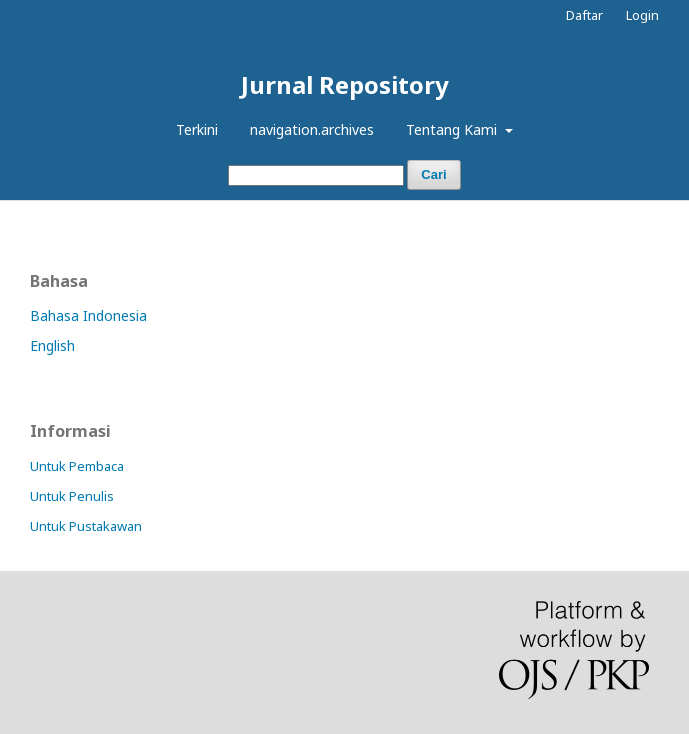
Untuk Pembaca (77, 466)
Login (642, 15)
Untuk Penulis (72, 496)
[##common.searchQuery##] (316, 175)
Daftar (584, 15)
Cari (433, 174)
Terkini (197, 129)
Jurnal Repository (345, 84)
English (52, 345)
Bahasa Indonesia (88, 315)
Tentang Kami (453, 129)
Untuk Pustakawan (86, 526)
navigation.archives (312, 129)
